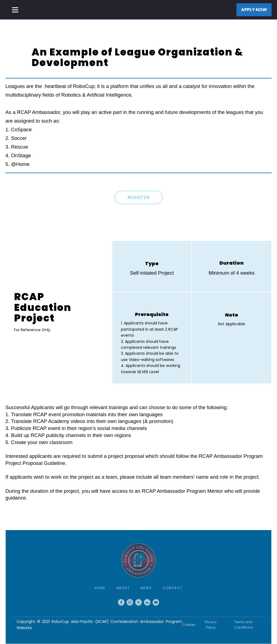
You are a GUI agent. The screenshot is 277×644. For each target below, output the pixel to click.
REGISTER (138, 197)
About (123, 588)
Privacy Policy (211, 625)
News (146, 588)
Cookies (189, 625)
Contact (173, 588)
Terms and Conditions (243, 625)
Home (100, 588)
